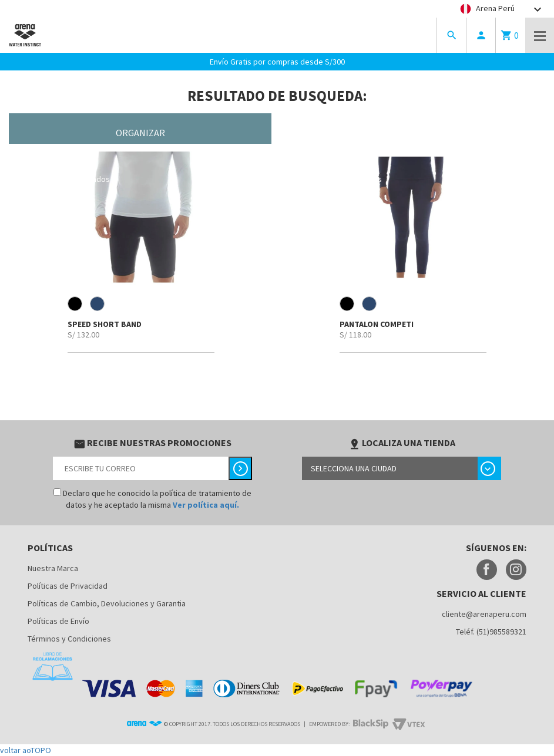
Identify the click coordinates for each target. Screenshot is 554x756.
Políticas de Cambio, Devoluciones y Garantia (107, 603)
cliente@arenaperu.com (484, 614)
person (481, 35)
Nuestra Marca (53, 568)
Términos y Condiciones (69, 639)
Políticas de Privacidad (68, 586)
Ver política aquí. (206, 505)
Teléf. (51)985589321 (491, 632)
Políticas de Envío (58, 621)
